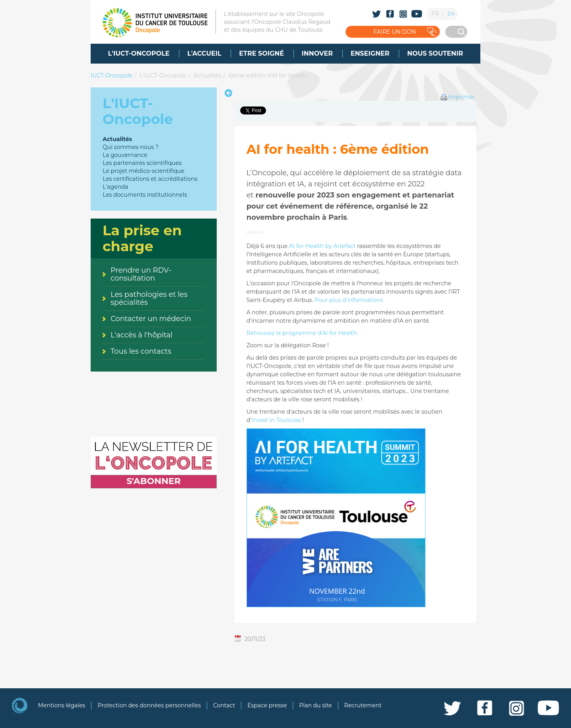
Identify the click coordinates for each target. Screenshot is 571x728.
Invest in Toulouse (276, 420)
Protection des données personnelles (149, 705)
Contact (224, 705)
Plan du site (315, 705)
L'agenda (116, 187)
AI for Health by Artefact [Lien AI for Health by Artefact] (322, 246)
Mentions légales (62, 705)
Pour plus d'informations (349, 300)
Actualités (207, 76)
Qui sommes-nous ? (131, 147)
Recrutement (363, 705)
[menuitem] (139, 54)
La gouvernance (125, 155)
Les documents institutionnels (145, 195)
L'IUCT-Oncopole (163, 76)
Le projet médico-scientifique (144, 171)
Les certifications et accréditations (150, 179)
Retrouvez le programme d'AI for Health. (302, 333)
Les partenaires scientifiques (142, 163)
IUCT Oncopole (112, 76)
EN (451, 14)
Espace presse (267, 705)
